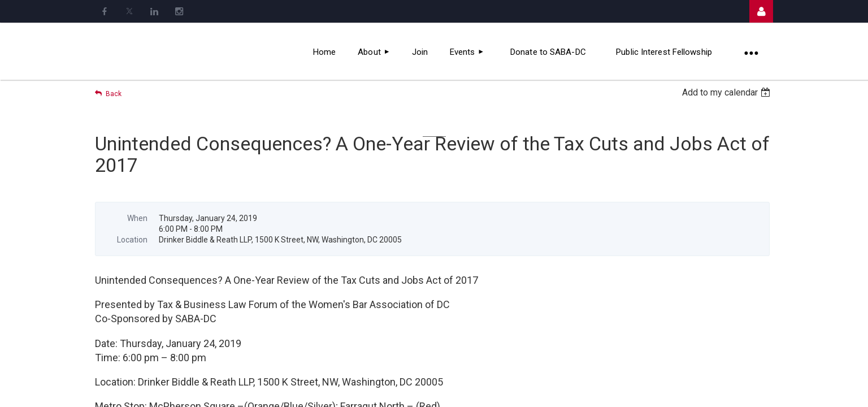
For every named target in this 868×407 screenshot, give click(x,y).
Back (114, 94)
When (137, 218)
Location (132, 240)
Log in (761, 11)
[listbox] (728, 92)
